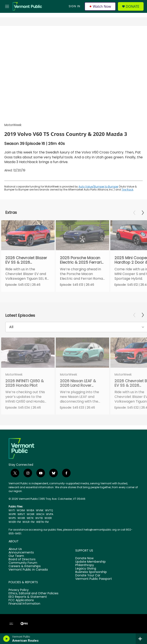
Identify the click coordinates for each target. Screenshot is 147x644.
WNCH (40, 514)
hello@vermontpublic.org (100, 530)
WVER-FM (15, 522)
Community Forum (23, 563)
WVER (48, 518)
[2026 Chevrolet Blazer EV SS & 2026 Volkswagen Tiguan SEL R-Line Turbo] (28, 235)
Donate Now (84, 558)
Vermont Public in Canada (28, 570)
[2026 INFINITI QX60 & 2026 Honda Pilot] (28, 353)
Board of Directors (22, 559)
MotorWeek (13, 125)
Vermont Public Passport (94, 579)
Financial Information (24, 604)
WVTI (12, 510)
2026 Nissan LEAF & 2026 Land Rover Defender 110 (78, 385)
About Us (15, 549)
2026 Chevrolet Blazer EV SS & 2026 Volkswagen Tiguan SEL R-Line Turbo (27, 265)
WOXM (21, 510)
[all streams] (141, 639)
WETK (30, 518)
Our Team (16, 556)
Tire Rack (127, 190)
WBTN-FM (42, 522)
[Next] (143, 213)
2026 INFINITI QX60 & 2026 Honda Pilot (24, 383)
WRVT (21, 514)
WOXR (31, 514)
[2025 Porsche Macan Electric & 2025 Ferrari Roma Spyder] (82, 235)
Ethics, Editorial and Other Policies (33, 593)
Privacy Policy (19, 590)
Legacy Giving (86, 569)
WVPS (12, 518)
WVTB (39, 518)
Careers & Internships (25, 566)
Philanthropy (85, 565)
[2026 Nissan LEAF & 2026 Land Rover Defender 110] (82, 353)
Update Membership (91, 562)
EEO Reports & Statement (28, 597)
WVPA (50, 514)
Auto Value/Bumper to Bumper (98, 187)
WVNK (40, 510)
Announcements (21, 553)
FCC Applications (21, 600)
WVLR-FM (28, 522)
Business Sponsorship (91, 572)
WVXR (21, 518)
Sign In (74, 6)
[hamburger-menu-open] (7, 6)
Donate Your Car (88, 576)
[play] (7, 639)
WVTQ (49, 510)
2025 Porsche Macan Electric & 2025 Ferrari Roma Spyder (81, 262)
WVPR (12, 514)
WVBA (30, 510)
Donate (133, 6)
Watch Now (100, 6)
